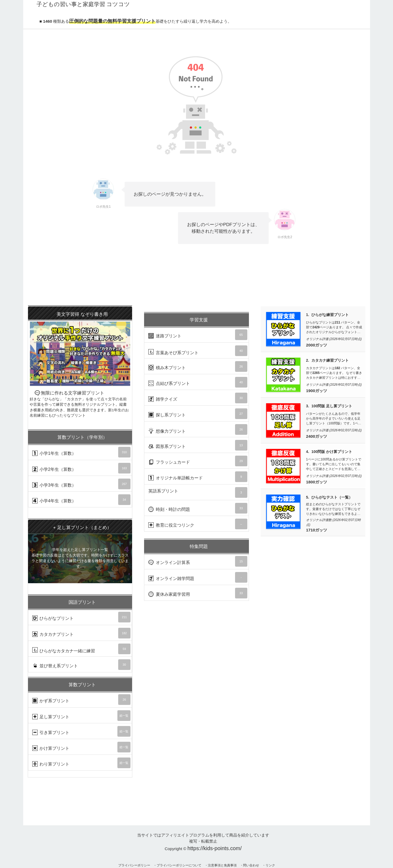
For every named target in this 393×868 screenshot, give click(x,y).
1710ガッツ (317, 530)
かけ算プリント (81, 747)
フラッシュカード (198, 461)
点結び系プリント (198, 382)
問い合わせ (251, 865)
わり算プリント (81, 763)
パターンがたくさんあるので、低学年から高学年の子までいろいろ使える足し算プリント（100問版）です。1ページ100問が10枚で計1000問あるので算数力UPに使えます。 (334, 423)
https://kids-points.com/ (215, 848)
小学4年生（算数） (81, 500)
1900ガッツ (317, 391)
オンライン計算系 (198, 561)
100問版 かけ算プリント (332, 452)
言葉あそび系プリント (198, 351)
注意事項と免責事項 (222, 865)
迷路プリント (198, 335)
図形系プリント (198, 445)
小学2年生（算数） (81, 468)
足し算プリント (81, 716)
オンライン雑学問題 (198, 577)
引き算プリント (81, 731)
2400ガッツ (317, 436)
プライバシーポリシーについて (179, 865)
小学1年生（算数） (81, 452)
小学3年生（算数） (81, 484)
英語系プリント (198, 492)
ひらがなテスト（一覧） (332, 497)
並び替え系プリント (81, 665)
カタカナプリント (81, 633)
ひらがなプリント (81, 617)
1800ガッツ (317, 482)
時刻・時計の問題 (198, 508)
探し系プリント (198, 414)
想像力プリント (198, 429)
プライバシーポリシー (134, 865)
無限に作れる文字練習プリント (80, 362)
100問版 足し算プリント (332, 406)
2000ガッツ (317, 345)
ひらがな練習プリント (330, 315)
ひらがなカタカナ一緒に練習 (81, 649)
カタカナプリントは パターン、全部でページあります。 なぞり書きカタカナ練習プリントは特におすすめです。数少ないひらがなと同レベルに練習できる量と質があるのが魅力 (334, 378)
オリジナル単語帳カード (198, 477)
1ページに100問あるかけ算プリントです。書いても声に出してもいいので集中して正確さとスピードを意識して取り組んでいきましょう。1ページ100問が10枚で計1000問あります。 (334, 469)
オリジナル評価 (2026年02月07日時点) (334, 339)
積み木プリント (198, 366)
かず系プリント (81, 700)
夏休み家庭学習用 (198, 593)
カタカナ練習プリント (330, 360)
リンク (270, 865)
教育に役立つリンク (198, 524)
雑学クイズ (198, 398)
